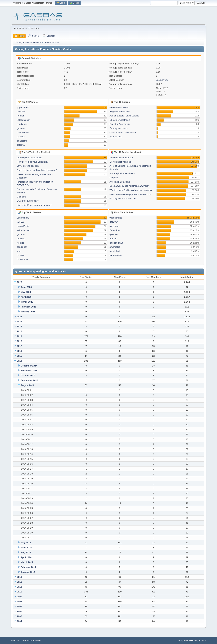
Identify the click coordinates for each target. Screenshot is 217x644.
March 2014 (27, 562)
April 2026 (26, 297)
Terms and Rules (190, 640)
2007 (19, 606)
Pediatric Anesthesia (120, 124)
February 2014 (28, 567)
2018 (19, 341)
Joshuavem (162, 80)
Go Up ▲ (202, 640)
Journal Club (116, 137)
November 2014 (29, 370)
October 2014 (28, 375)
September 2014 (29, 380)
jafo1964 (21, 111)
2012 (19, 582)
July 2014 (26, 543)
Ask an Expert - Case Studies (124, 116)
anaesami (22, 141)
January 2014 (28, 572)
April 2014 (26, 557)
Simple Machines (34, 640)
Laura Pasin (23, 132)
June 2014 (26, 547)
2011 (19, 587)
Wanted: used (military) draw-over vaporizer (131, 190)
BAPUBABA (116, 255)
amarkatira (115, 247)
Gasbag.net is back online (122, 198)
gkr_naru (114, 226)
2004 (19, 621)
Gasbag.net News (119, 128)
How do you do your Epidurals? (33, 162)
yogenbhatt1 (23, 107)
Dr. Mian (21, 137)
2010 (19, 592)
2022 (19, 331)
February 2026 (28, 307)
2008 (19, 602)
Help (180, 640)
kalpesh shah (24, 120)
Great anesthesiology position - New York (130, 194)
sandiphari (22, 124)
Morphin (114, 178)
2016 (19, 351)
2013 (19, 577)
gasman (21, 128)
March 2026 (27, 302)
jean (19, 251)
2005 (19, 616)
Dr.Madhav (22, 259)
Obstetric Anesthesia (120, 120)
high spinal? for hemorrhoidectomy (34, 205)
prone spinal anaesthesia (29, 158)
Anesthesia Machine (120, 182)
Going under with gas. (121, 162)
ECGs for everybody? (28, 201)
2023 (19, 326)
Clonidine (22, 197)
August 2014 (27, 385)
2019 (19, 336)
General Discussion (119, 107)
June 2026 (26, 287)
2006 (19, 611)
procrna (21, 145)
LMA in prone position (28, 166)
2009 (19, 597)
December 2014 (29, 366)
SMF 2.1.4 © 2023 (18, 640)
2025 (19, 317)
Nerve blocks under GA (121, 158)
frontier (20, 116)
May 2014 (26, 552)
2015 (19, 356)
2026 (19, 282)
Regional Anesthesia (120, 111)
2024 (19, 321)
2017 (19, 346)
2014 (19, 361)
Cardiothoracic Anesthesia (123, 132)
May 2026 (26, 292)
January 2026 (28, 312)
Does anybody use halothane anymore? (37, 170)
